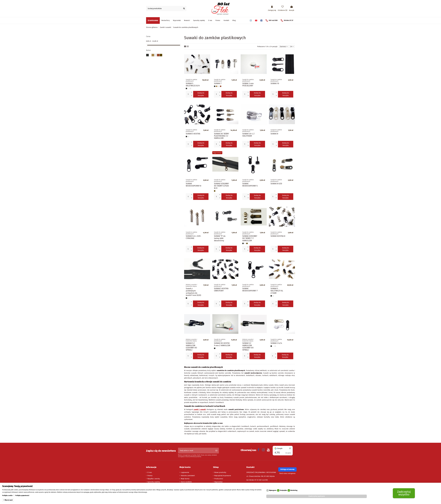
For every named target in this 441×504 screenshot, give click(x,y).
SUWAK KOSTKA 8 (278, 236)
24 (292, 46)
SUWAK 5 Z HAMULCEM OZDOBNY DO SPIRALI (191, 346)
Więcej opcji (9, 500)
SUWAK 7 (218, 83)
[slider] (147, 45)
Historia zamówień (188, 476)
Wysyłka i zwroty (154, 479)
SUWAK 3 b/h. (276, 343)
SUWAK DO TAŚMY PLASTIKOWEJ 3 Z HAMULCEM (221, 136)
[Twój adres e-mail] (196, 451)
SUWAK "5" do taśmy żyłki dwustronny (220, 238)
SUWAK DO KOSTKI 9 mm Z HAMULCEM (222, 344)
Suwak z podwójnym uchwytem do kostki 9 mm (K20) (193, 292)
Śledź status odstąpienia (287, 473)
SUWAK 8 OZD (276, 184)
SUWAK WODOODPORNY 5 (250, 185)
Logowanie (185, 472)
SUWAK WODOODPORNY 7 (250, 290)
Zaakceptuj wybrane (317, 496)
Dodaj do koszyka (201, 94)
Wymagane (273, 490)
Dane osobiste (186, 482)
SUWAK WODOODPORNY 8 (193, 185)
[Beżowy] (217, 86)
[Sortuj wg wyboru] (284, 47)
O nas (150, 472)
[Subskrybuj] (216, 451)
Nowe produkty (220, 472)
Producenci (219, 479)
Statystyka (283, 490)
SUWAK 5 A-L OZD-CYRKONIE (193, 237)
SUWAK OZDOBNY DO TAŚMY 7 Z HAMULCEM (250, 238)
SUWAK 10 (275, 83)
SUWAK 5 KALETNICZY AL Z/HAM (277, 291)
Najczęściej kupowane (223, 476)
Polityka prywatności (22, 496)
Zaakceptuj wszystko (404, 493)
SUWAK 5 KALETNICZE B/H (193, 85)
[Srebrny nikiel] (190, 88)
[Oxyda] (215, 191)
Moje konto (185, 479)
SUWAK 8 (274, 134)
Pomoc (150, 476)
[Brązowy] (221, 86)
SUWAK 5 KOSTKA (193, 134)
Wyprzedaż (218, 482)
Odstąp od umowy (287, 469)
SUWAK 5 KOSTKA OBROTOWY (221, 290)
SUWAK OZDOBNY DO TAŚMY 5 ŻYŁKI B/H (221, 186)
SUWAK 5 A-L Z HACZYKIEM (248, 135)
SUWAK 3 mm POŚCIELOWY (248, 85)
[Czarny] (186, 88)
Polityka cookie (7, 496)
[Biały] (188, 88)
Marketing (294, 490)
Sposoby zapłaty (154, 482)
